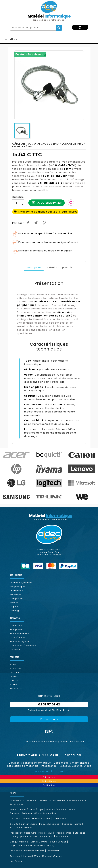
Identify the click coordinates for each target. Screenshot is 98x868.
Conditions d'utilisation (23, 646)
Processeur (16, 833)
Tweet (36, 223)
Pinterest (44, 223)
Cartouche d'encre (34, 851)
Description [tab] (34, 268)
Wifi (18, 819)
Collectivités (49, 781)
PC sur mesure (57, 801)
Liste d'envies (18, 638)
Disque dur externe (49, 824)
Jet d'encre (16, 851)
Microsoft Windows (53, 856)
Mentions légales (20, 642)
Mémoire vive (45, 833)
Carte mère (30, 833)
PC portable (30, 801)
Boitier (34, 836)
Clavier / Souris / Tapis (31, 810)
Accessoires (16, 804)
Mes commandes (20, 634)
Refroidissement (64, 833)
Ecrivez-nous (49, 719)
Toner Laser (53, 851)
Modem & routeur (41, 819)
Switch (26, 819)
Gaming (14, 611)
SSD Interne (62, 836)
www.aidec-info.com (49, 771)
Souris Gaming (58, 842)
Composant (17, 599)
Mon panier (16, 630)
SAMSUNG (15, 669)
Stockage (15, 595)
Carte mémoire (29, 824)
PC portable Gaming (21, 845)
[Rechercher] (33, 28)
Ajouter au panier (47, 203)
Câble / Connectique (46, 813)
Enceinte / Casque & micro (61, 810)
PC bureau (15, 801)
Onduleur (15, 813)
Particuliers (49, 785)
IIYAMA (14, 677)
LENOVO (14, 673)
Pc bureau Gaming (44, 845)
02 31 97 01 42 (49, 704)
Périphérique (17, 587)
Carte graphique (19, 836)
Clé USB (14, 824)
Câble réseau (60, 819)
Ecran (13, 810)
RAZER (13, 685)
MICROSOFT (16, 689)
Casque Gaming (19, 842)
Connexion (16, 626)
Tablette (43, 801)
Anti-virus (15, 856)
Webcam (27, 813)
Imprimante (17, 591)
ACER (13, 665)
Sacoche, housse (77, 801)
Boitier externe (24, 827)
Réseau (14, 603)
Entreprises (49, 777)
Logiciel (14, 607)
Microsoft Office (31, 856)
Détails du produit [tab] (60, 268)
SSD (12, 827)
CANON (14, 681)
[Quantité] (17, 203)
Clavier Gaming (39, 842)
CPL (12, 819)
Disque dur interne (71, 824)
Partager (28, 223)
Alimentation (46, 836)
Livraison (15, 650)
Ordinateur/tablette (21, 583)
